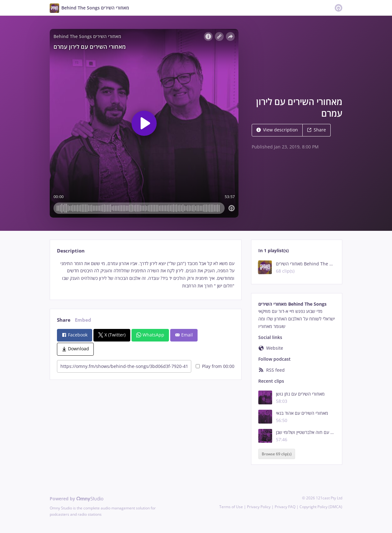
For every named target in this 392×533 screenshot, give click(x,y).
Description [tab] (71, 251)
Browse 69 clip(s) (277, 454)
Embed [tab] (83, 320)
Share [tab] (64, 320)
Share (316, 130)
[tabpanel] (146, 275)
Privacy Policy (259, 507)
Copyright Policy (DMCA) (321, 507)
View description (277, 130)
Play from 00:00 (215, 366)
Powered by (77, 499)
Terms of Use (231, 507)
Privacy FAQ (285, 507)
